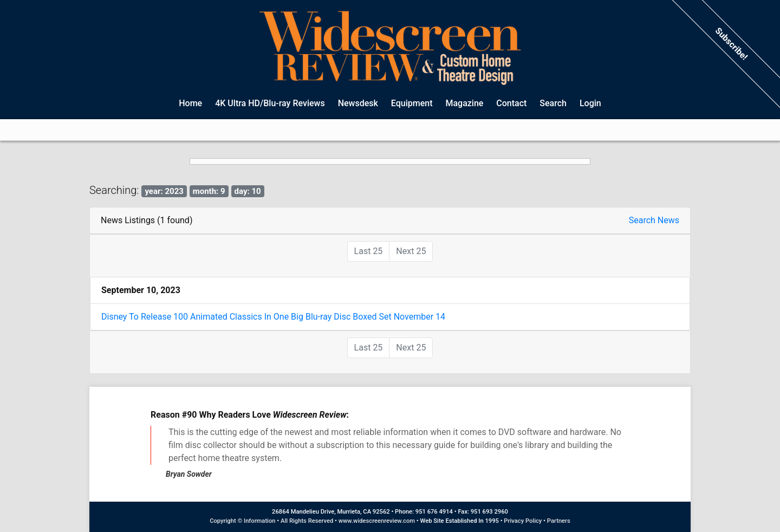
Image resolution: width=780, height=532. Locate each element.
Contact (511, 103)
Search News (654, 220)
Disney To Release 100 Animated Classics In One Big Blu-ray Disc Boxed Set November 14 (273, 317)
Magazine (464, 103)
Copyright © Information (242, 521)
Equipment (412, 103)
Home (190, 103)
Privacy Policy (523, 521)
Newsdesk (358, 103)
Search (553, 103)
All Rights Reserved (307, 521)
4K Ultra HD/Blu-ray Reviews (270, 103)
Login (590, 103)
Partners (559, 521)
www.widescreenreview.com (377, 521)
